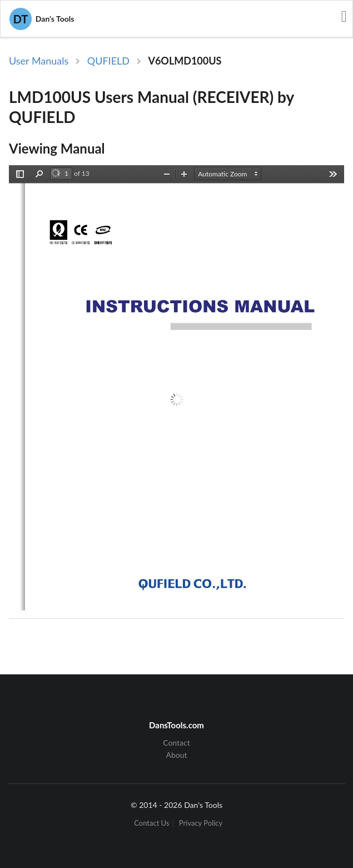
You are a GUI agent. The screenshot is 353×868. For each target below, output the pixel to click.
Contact (176, 743)
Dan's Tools (42, 19)
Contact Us (151, 823)
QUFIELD (108, 61)
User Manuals (39, 61)
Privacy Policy (201, 823)
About (176, 755)
